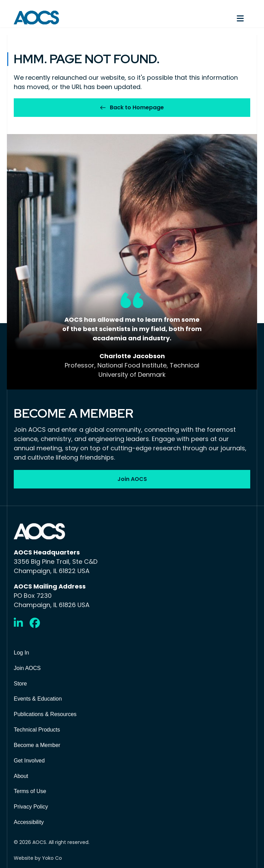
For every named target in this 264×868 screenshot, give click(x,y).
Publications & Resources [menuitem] (45, 714)
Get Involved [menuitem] (29, 761)
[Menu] (195, 18)
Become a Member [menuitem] (37, 745)
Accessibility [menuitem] (29, 822)
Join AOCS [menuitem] (27, 668)
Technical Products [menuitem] (37, 730)
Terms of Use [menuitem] (30, 791)
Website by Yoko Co (38, 858)
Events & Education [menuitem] (38, 699)
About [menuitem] (21, 776)
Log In (21, 653)
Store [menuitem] (20, 684)
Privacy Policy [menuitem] (31, 807)
